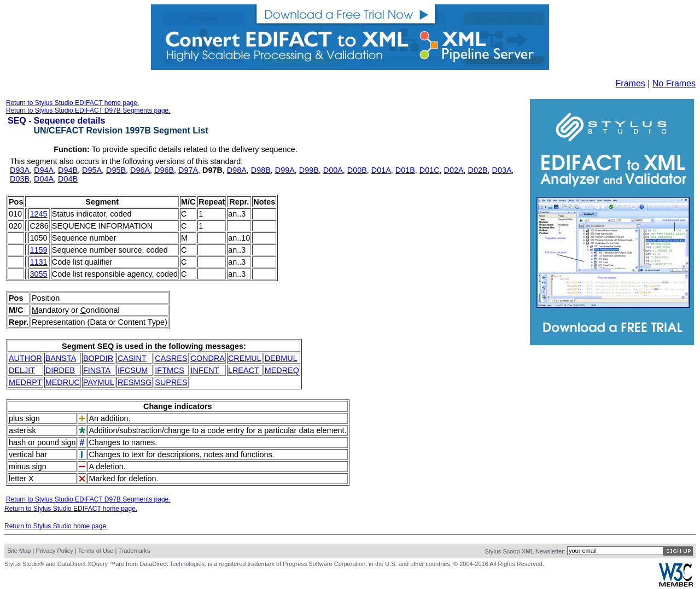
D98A (237, 170)
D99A (285, 170)
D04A (44, 179)
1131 (38, 262)
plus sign (24, 418)
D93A (20, 170)
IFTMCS (170, 370)
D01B (405, 170)
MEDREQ (282, 370)
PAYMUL (99, 382)
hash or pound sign (42, 442)
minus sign (28, 466)
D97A (188, 170)
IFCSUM (133, 370)
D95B (116, 170)
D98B (261, 170)
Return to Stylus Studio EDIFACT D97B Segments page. (88, 110)
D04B (68, 179)
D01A (381, 170)
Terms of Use (96, 551)
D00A (333, 170)
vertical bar (28, 454)
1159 (38, 250)
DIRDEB (60, 370)
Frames (631, 83)
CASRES (171, 358)
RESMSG (135, 382)
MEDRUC (63, 382)
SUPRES (171, 382)
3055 (38, 274)
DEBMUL (281, 358)
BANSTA (61, 358)
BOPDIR (98, 358)
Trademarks (134, 551)
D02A (454, 170)
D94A (44, 170)
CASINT (132, 358)
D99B (309, 170)
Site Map (19, 551)
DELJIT (22, 370)
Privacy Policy (54, 551)
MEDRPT (25, 382)
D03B (20, 179)
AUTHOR (25, 358)
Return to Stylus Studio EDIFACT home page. (72, 103)
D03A (502, 170)
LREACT (244, 370)
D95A (92, 170)
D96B (164, 170)
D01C (430, 170)
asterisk (22, 430)
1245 (38, 214)
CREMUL (245, 358)
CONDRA (208, 358)
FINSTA (97, 370)
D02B (478, 170)
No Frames (674, 83)
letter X (21, 479)
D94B (68, 170)
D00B (357, 170)
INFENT (205, 370)
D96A (140, 170)
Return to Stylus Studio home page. (56, 526)
